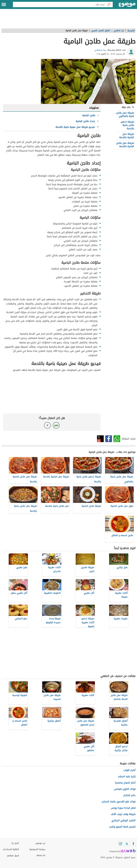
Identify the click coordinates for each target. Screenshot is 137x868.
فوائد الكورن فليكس (125, 789)
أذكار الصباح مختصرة (125, 783)
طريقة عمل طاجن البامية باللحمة (125, 145)
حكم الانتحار (129, 795)
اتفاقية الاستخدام (11, 849)
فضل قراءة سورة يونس (123, 808)
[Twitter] (127, 844)
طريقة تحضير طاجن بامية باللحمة (127, 125)
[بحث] (109, 4)
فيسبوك (109, 439)
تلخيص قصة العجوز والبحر (122, 827)
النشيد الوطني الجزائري (123, 820)
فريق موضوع (13, 855)
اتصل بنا (15, 843)
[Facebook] (133, 844)
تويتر (100, 439)
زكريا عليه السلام (127, 776)
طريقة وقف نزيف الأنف (123, 814)
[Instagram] (121, 844)
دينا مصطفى (100, 50)
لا (47, 425)
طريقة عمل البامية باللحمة (127, 136)
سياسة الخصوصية (37, 849)
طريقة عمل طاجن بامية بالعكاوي (125, 114)
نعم (56, 425)
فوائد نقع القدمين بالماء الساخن (119, 802)
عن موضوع (40, 843)
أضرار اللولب (129, 770)
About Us (41, 855)
